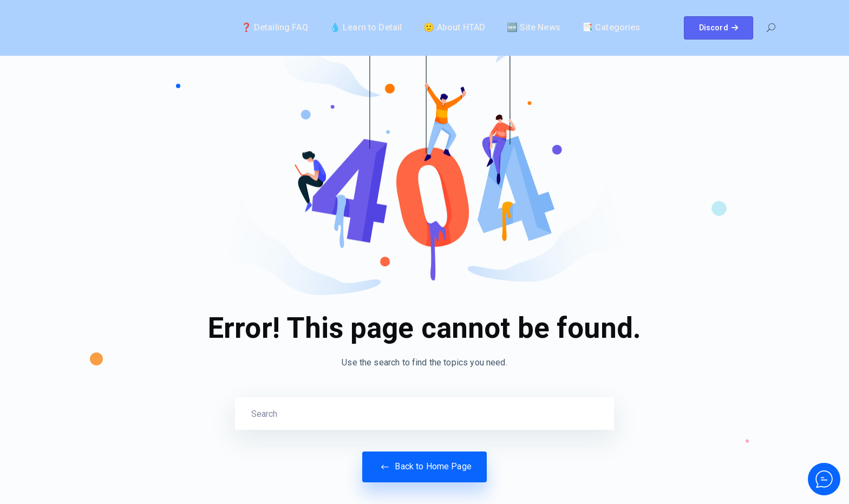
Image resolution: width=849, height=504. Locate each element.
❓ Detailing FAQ (275, 27)
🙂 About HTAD (454, 27)
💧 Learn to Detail (366, 27)
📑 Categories (611, 27)
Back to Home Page (424, 467)
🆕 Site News (534, 27)
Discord (719, 28)
